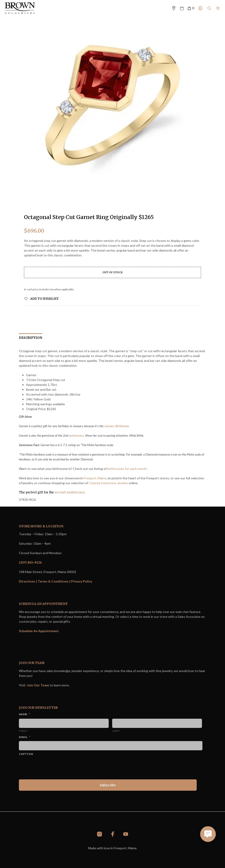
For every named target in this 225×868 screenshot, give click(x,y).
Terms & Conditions (53, 581)
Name (25, 714)
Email (25, 737)
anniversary (76, 435)
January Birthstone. (117, 426)
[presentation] (54, 767)
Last (116, 731)
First (23, 731)
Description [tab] (31, 338)
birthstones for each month (127, 469)
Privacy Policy (82, 581)
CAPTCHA (26, 754)
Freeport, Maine (95, 478)
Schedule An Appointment (39, 631)
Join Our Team (38, 685)
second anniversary (70, 492)
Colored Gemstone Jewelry (108, 483)
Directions (27, 581)
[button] (191, 8)
